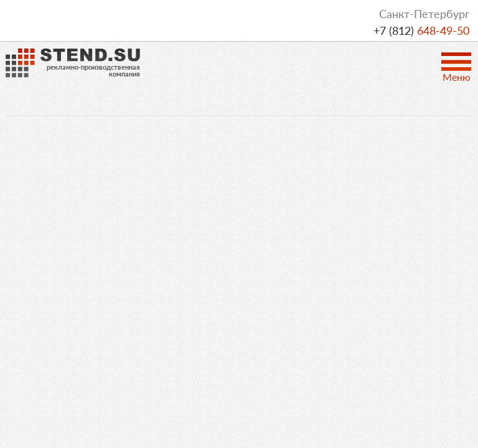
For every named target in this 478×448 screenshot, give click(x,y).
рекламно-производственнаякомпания (93, 70)
